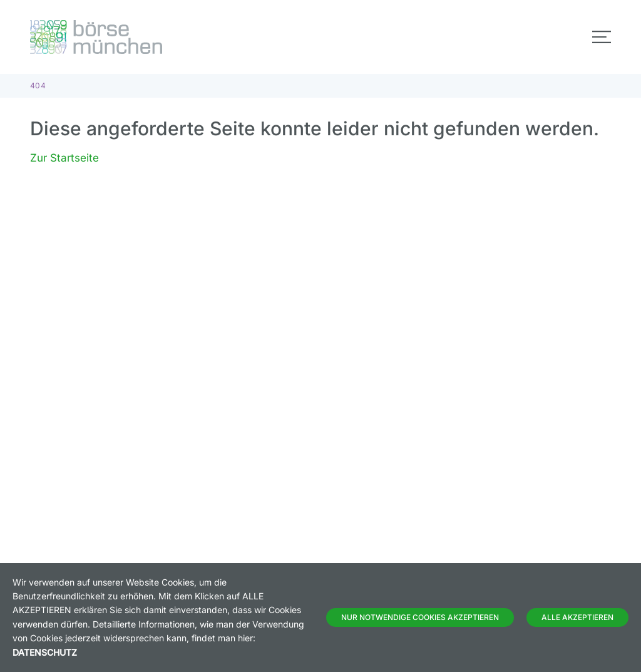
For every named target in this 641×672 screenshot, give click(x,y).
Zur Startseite (64, 158)
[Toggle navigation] (602, 37)
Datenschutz (45, 652)
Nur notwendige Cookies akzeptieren (420, 617)
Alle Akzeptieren (577, 617)
